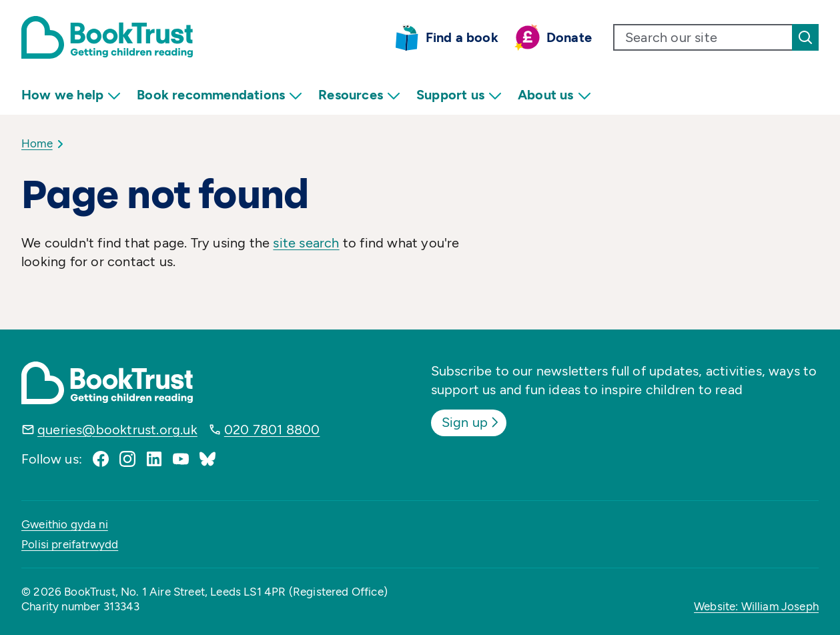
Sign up (471, 422)
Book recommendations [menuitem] (220, 95)
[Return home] (107, 37)
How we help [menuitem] (71, 95)
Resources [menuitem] (359, 95)
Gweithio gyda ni (65, 524)
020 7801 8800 (272, 430)
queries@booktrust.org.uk (117, 430)
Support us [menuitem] (459, 95)
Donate (569, 37)
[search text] (703, 37)
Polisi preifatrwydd (70, 544)
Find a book (462, 37)
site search (306, 243)
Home (37, 143)
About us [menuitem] (554, 95)
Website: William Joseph (756, 606)
